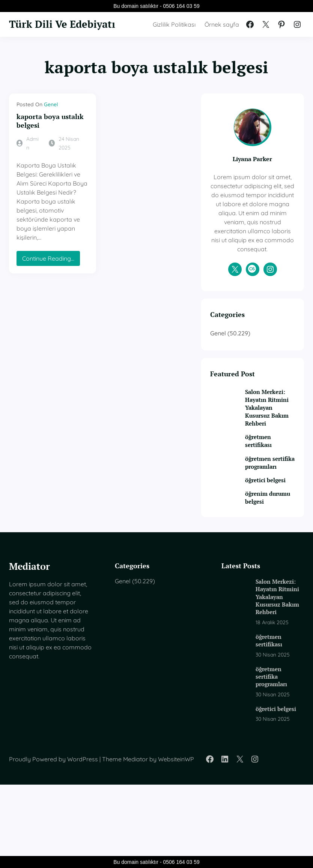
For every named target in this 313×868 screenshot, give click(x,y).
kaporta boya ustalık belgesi (50, 133)
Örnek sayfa (222, 30)
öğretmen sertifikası (269, 495)
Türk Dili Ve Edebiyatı (39, 30)
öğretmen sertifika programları (272, 521)
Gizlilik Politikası (174, 30)
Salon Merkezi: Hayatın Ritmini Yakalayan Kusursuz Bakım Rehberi (270, 449)
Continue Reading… (50, 245)
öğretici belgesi (266, 546)
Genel (51, 116)
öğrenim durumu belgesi (267, 572)
